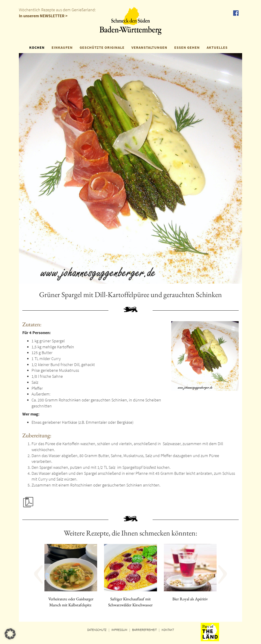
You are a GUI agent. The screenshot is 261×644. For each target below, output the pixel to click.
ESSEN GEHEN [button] (187, 47)
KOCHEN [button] (37, 47)
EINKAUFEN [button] (62, 47)
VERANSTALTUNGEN (149, 47)
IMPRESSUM (119, 630)
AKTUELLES (217, 47)
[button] (50, 579)
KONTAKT (168, 630)
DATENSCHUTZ (97, 630)
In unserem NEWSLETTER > (43, 16)
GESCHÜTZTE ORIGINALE (102, 47)
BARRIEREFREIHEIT (144, 630)
